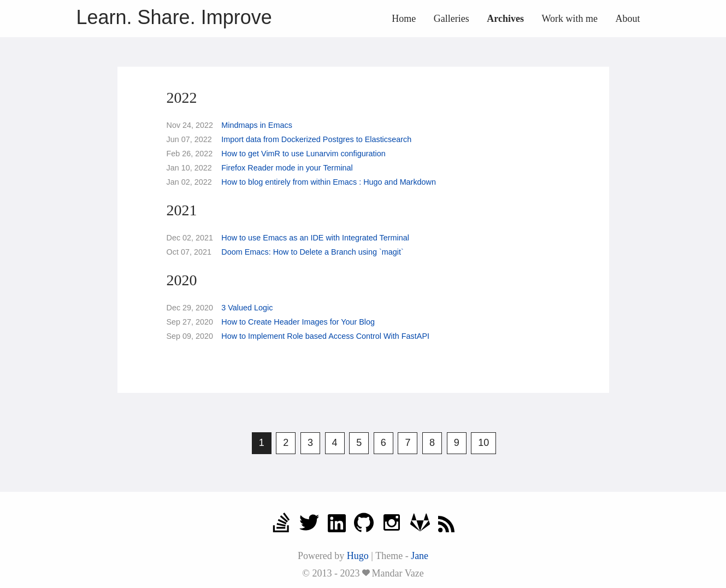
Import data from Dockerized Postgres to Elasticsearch (316, 139)
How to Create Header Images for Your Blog (298, 322)
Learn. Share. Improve (174, 17)
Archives (505, 19)
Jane (420, 556)
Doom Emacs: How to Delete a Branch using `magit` (312, 252)
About (628, 19)
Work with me (569, 19)
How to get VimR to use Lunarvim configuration (303, 154)
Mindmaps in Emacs (257, 125)
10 (483, 443)
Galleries (451, 19)
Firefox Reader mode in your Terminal (287, 168)
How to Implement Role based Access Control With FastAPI (325, 336)
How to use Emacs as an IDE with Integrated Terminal (315, 238)
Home (404, 19)
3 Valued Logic (247, 308)
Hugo (358, 556)
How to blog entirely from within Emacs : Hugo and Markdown (329, 182)
